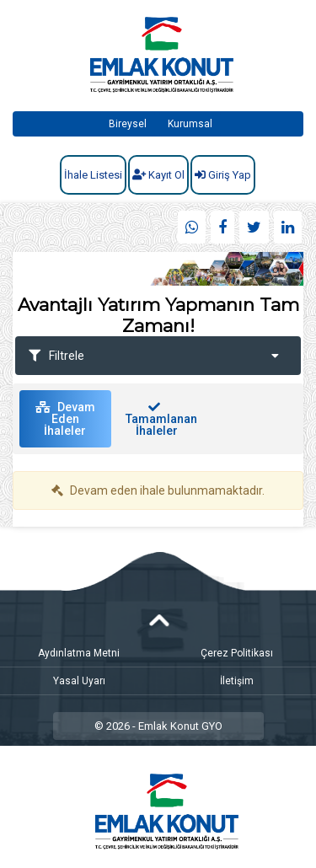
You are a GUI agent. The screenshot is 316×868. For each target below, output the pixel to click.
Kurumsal (190, 124)
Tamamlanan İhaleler (161, 419)
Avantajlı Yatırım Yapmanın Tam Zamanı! (158, 315)
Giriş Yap (223, 175)
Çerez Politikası (237, 653)
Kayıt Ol (158, 175)
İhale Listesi (93, 175)
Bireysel (128, 124)
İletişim (237, 681)
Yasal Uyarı (79, 681)
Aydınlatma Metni (79, 653)
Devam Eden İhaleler (65, 419)
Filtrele (153, 356)
